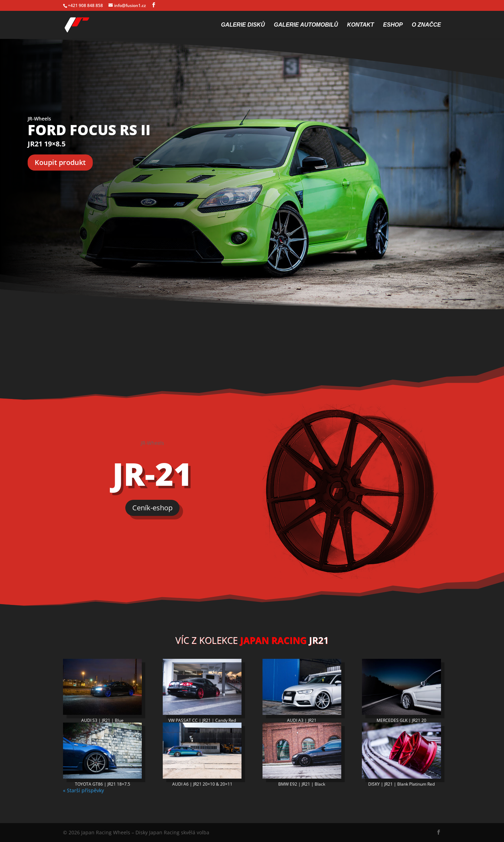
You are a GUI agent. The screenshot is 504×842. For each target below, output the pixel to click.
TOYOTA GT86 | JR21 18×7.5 (103, 784)
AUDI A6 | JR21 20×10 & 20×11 (202, 784)
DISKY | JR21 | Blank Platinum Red (401, 784)
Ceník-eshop (152, 508)
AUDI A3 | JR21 (302, 720)
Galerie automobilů (306, 25)
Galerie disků (243, 25)
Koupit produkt (60, 162)
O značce (426, 25)
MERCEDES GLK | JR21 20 (401, 720)
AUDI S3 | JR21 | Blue (102, 720)
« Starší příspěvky (83, 790)
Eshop (393, 25)
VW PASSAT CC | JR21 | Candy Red (202, 720)
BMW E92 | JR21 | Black (302, 784)
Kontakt (361, 25)
